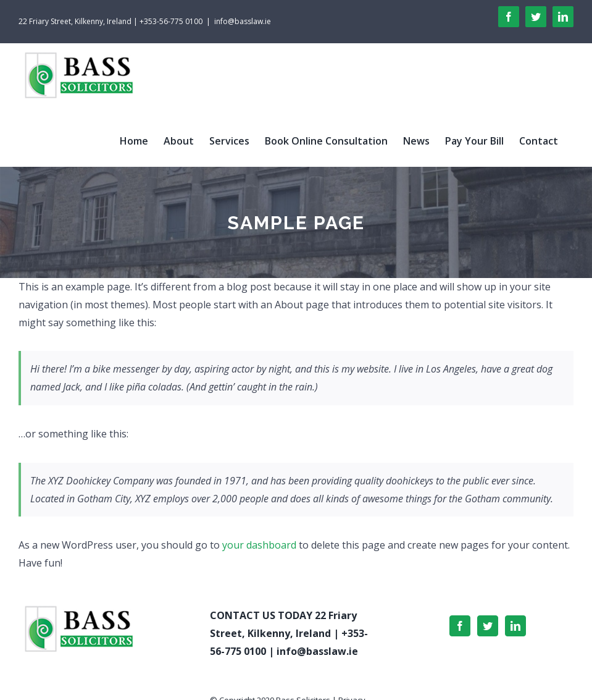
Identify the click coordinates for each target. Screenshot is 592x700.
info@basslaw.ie (243, 21)
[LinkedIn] (515, 626)
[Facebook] (460, 626)
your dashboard (259, 545)
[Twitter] (488, 626)
